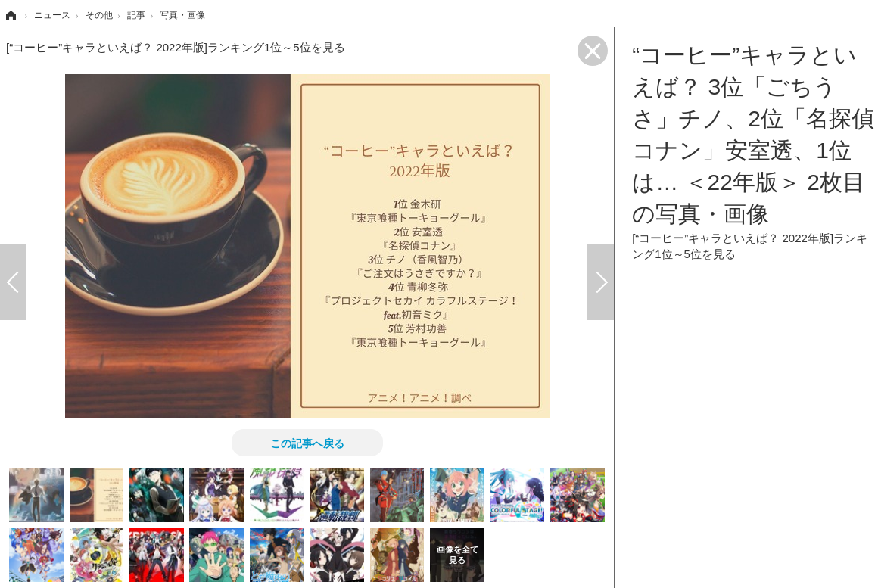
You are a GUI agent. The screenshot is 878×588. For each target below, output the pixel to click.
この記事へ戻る (307, 443)
